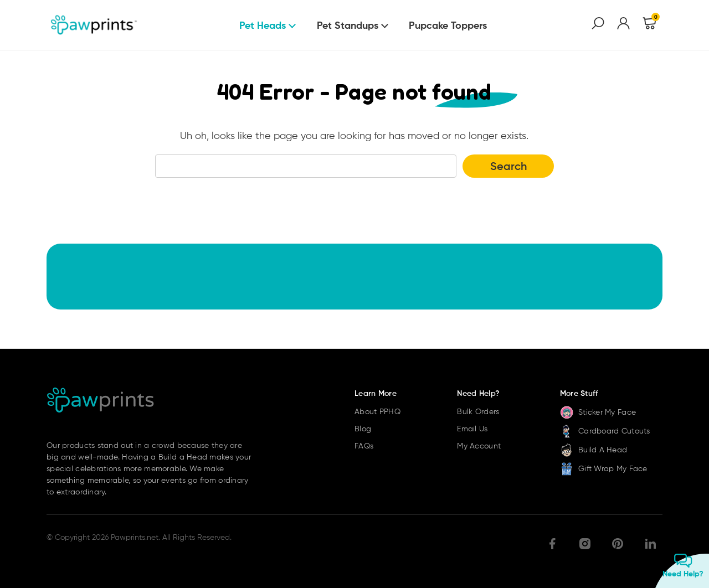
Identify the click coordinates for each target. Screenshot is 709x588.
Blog (363, 429)
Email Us (472, 429)
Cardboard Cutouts (605, 431)
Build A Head (594, 450)
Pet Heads (263, 25)
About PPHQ (377, 411)
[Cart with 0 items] (649, 25)
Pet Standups (348, 25)
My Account (479, 446)
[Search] (598, 25)
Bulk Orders (478, 411)
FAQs (364, 446)
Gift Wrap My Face (604, 468)
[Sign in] (623, 25)
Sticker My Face (598, 412)
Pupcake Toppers (448, 25)
